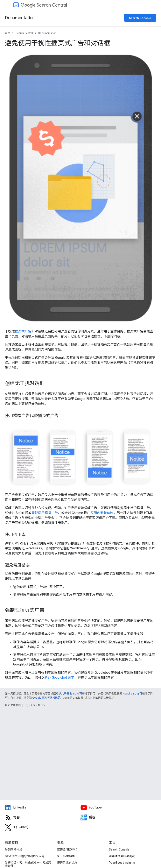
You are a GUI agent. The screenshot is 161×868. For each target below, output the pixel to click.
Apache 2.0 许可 (132, 694)
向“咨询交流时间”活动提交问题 (25, 856)
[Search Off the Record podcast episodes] (118, 817)
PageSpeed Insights (122, 863)
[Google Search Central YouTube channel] (118, 807)
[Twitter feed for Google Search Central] (43, 827)
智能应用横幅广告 (45, 513)
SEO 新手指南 (66, 856)
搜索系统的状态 (67, 863)
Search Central (44, 5)
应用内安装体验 (102, 513)
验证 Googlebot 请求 (59, 678)
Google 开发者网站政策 (46, 698)
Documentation (20, 18)
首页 (8, 33)
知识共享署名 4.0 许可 (69, 694)
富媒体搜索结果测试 (122, 856)
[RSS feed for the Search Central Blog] (43, 817)
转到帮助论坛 (14, 849)
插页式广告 (23, 331)
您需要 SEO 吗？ (68, 849)
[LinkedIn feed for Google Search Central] (43, 807)
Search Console (140, 18)
